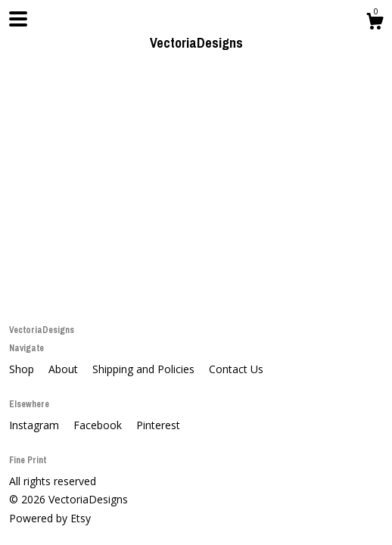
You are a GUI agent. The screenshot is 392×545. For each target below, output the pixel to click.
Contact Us (236, 369)
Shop (23, 369)
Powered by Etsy (50, 518)
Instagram (36, 425)
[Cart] (375, 23)
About (65, 369)
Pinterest (158, 425)
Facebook (99, 425)
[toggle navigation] (18, 19)
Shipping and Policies (145, 369)
